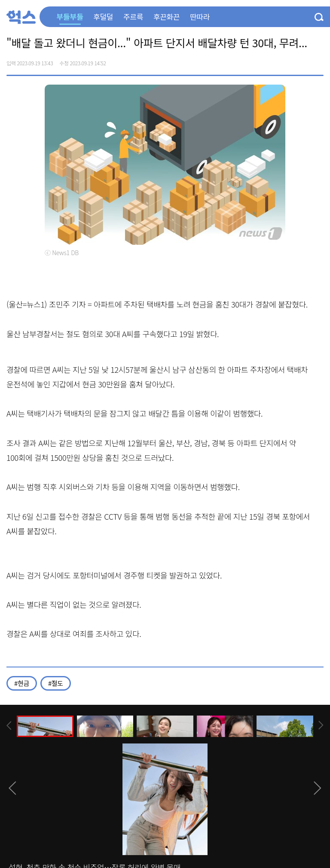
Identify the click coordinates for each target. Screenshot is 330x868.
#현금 (22, 683)
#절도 (56, 683)
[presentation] (9, 726)
